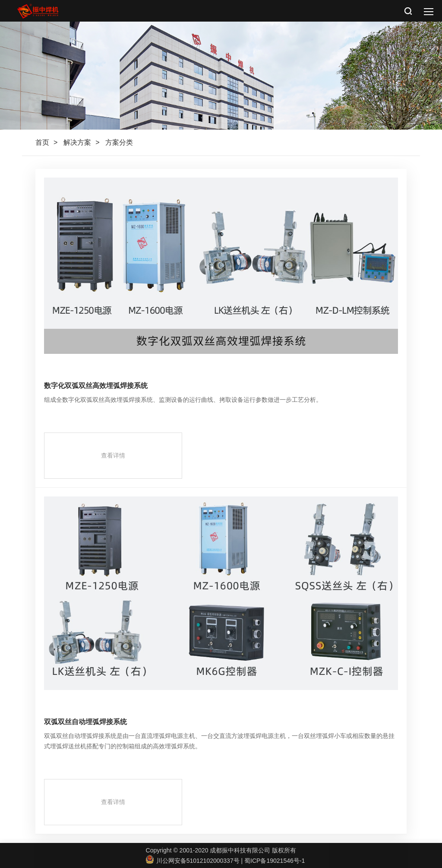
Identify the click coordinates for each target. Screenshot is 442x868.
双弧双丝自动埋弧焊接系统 (85, 722)
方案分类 (119, 142)
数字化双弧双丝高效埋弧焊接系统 (96, 386)
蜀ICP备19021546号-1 (275, 861)
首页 (42, 142)
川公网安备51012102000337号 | (195, 861)
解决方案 (77, 142)
